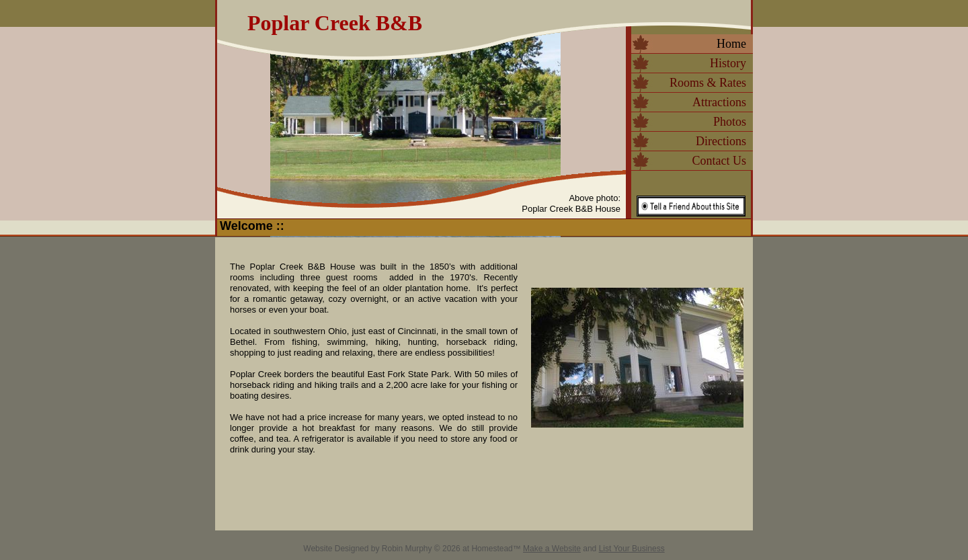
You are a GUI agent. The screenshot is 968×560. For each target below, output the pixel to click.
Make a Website (552, 549)
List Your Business (632, 549)
